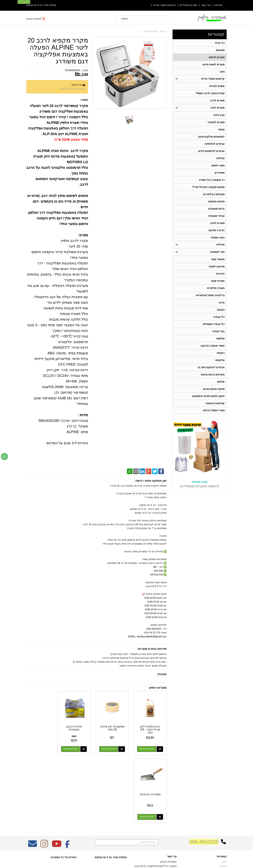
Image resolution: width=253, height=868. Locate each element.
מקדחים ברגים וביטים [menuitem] (213, 375)
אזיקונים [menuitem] (220, 360)
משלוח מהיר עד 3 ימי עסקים (41, 5)
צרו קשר (172, 787)
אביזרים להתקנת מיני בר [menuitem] (211, 368)
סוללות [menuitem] (220, 158)
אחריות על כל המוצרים (64, 788)
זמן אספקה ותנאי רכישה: (150, 481)
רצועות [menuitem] (221, 353)
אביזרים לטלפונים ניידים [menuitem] (212, 151)
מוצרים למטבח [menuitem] (216, 122)
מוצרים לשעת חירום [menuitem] (214, 64)
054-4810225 (204, 772)
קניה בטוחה (200, 482)
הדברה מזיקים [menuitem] (217, 230)
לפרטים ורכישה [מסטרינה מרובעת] (38, 747)
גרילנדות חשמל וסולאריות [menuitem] (210, 296)
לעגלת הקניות (34, 19)
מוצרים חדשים (150, 31)
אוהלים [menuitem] (220, 245)
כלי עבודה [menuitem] (219, 317)
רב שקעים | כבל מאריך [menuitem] (212, 180)
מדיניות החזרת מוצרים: (152, 649)
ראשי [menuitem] (224, 792)
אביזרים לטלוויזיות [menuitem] (215, 144)
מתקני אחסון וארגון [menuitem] (214, 389)
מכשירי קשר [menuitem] (218, 260)
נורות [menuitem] (222, 303)
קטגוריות (216, 34)
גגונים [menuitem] (221, 130)
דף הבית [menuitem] (220, 43)
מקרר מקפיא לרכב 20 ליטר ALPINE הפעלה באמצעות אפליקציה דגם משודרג (58, 51)
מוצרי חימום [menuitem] (218, 166)
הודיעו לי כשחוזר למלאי (73, 89)
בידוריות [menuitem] (220, 274)
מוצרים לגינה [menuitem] (217, 223)
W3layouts (70, 801)
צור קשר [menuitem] (206, 5)
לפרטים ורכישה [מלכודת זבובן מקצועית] (75, 747)
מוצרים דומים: (158, 688)
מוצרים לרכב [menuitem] (217, 101)
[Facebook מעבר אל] (67, 776)
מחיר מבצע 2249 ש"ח (71, 139)
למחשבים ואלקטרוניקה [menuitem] (211, 137)
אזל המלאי (77, 85)
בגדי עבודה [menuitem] (218, 332)
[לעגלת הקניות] (36, 19)
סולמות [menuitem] (220, 339)
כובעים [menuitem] (221, 310)
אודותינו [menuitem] (218, 5)
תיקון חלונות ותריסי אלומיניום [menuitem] (208, 396)
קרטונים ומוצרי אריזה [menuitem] (163, 5)
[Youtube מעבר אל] (57, 776)
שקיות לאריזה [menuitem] (217, 86)
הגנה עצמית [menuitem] (218, 238)
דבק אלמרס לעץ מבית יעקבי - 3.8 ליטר (151, 728)
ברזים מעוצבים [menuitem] (216, 209)
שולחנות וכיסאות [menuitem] (215, 404)
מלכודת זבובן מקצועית (78, 726)
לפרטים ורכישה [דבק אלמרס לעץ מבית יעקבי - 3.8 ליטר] (147, 747)
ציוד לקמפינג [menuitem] (217, 252)
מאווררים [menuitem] (220, 173)
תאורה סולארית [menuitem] (216, 288)
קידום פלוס (121, 862)
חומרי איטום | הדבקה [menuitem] (213, 346)
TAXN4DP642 (72, 70)
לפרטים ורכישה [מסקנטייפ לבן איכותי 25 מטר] (111, 747)
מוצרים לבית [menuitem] (218, 108)
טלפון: (173, 802)
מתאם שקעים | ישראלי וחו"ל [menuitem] (209, 187)
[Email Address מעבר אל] (33, 776)
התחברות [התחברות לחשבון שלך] (24, 2)
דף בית (163, 31)
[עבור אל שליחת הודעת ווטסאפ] (4, 457)
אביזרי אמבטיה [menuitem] (216, 216)
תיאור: (84, 100)
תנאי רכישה (171, 807)
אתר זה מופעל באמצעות (126, 862)
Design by (63, 801)
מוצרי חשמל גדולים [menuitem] (214, 411)
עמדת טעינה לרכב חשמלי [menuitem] (210, 93)
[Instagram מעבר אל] (44, 776)
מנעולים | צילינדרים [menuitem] (214, 194)
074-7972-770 (163, 802)
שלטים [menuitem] (221, 382)
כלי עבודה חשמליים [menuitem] (214, 324)
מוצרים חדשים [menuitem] (217, 57)
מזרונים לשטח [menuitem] (217, 267)
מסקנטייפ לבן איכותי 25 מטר (115, 726)
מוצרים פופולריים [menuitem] (188, 5)
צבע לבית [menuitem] (219, 115)
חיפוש (125, 19)
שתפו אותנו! (171, 816)
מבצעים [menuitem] (220, 50)
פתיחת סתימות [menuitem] (216, 202)
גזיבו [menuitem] (222, 72)
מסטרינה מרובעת (42, 725)
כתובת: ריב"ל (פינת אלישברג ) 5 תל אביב (155, 797)
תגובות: (162, 674)
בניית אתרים (111, 862)
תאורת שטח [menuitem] (218, 281)
